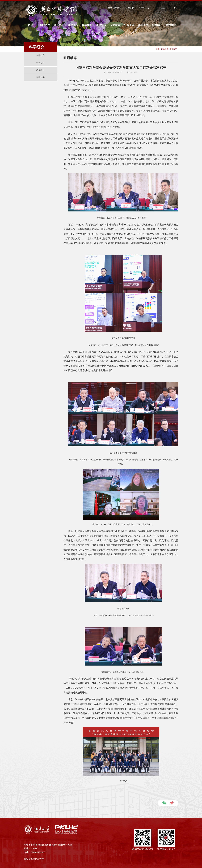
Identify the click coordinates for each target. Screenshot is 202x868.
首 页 (31, 25)
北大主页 (145, 8)
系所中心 (59, 25)
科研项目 (40, 70)
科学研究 (87, 25)
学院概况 (45, 25)
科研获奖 (40, 63)
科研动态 (40, 55)
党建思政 (101, 25)
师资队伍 (73, 25)
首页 (158, 49)
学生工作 (143, 25)
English (130, 8)
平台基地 (129, 25)
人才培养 (115, 25)
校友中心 (171, 25)
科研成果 (40, 77)
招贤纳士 (157, 25)
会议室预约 (114, 8)
